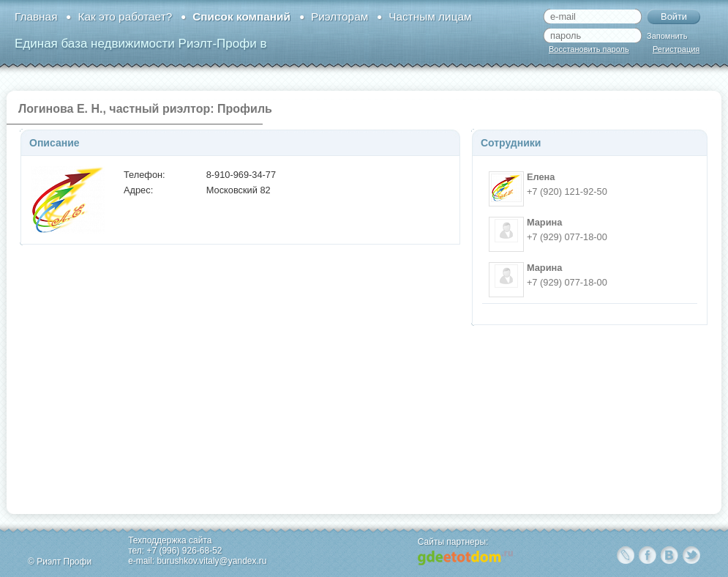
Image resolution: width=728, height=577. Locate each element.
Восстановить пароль (589, 49)
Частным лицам (430, 16)
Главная (36, 16)
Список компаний (241, 16)
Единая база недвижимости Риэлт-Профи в (140, 44)
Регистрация (676, 49)
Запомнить (667, 36)
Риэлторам (339, 16)
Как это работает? (125, 16)
